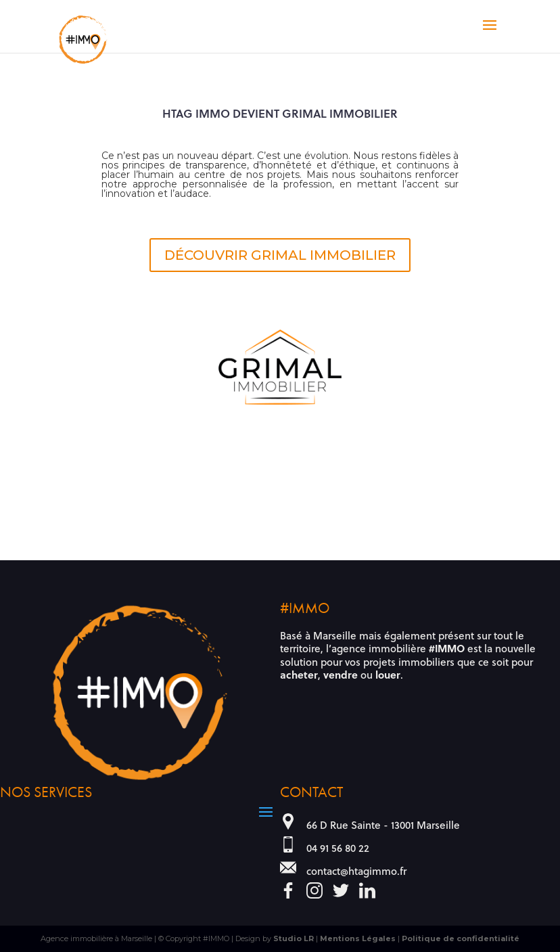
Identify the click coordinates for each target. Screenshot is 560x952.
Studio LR (294, 938)
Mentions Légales (358, 938)
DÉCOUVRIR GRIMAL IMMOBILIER (280, 255)
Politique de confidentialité (461, 938)
